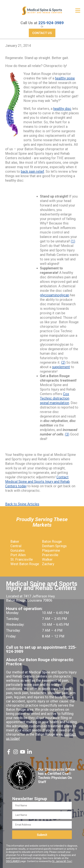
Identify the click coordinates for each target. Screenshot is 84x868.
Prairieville (50, 555)
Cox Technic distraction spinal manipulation (55, 398)
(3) (67, 434)
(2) (63, 362)
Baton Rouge (52, 541)
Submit (42, 835)
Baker (15, 541)
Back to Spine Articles (22, 504)
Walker (47, 559)
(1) (73, 241)
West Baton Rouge (25, 564)
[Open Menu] (78, 11)
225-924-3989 (51, 23)
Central (16, 546)
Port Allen (18, 555)
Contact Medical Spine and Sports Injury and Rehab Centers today (37, 482)
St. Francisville (22, 559)
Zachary (48, 564)
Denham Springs (54, 546)
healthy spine (65, 78)
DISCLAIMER (13, 861)
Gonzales (18, 550)
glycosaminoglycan (54, 295)
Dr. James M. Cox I (62, 861)
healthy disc (62, 109)
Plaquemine (51, 550)
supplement (61, 367)
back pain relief (32, 171)
